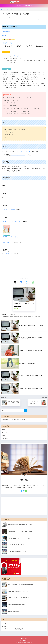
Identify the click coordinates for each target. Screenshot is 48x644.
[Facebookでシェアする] (21, 282)
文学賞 (4, 429)
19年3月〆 (38, 316)
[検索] (26, 410)
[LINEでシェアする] (33, 282)
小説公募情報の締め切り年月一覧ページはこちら (14, 420)
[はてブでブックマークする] (27, 282)
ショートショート (23, 316)
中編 (12, 316)
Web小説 (31, 316)
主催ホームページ (6, 32)
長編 (8, 316)
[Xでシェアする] (15, 282)
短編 (16, 316)
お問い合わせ (5, 626)
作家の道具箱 (5, 438)
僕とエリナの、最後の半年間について (12, 221)
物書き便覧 (24, 2)
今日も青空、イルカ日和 (9, 209)
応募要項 (4, 36)
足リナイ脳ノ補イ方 (8, 242)
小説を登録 (16, 56)
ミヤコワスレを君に (8, 254)
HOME (24, 638)
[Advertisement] (24, 266)
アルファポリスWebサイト (26, 151)
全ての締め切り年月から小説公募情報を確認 (13, 629)
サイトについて (6, 623)
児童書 (4, 435)
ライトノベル (12, 314)
